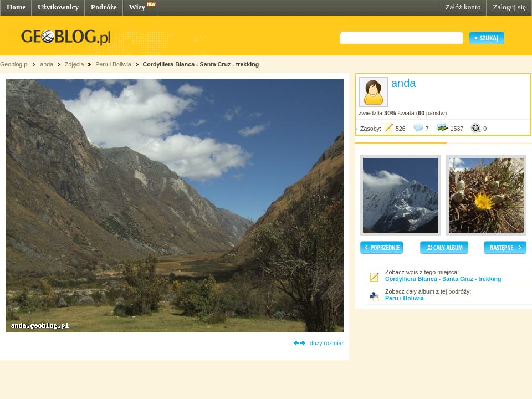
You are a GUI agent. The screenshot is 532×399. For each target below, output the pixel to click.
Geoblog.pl (14, 64)
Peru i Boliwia (113, 64)
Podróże (104, 7)
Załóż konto (463, 7)
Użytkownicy (58, 7)
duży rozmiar (327, 343)
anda (47, 64)
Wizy (137, 7)
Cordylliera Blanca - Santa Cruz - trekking (201, 64)
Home (16, 7)
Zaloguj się (509, 7)
